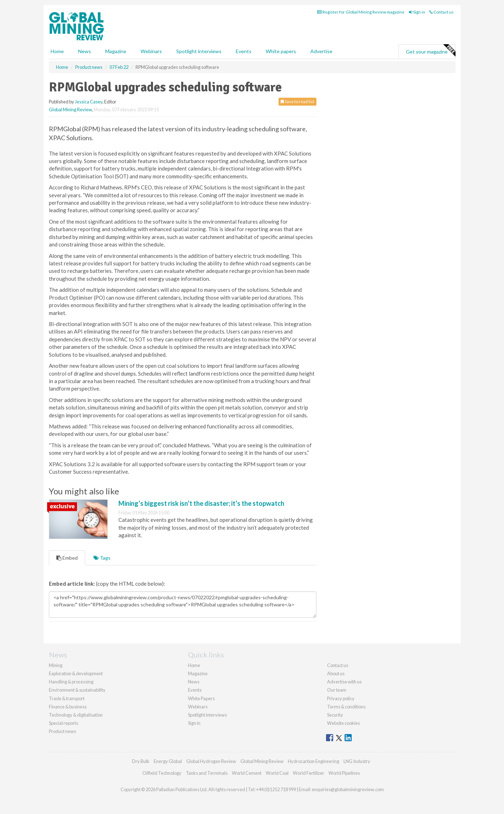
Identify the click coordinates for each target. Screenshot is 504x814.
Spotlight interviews (199, 51)
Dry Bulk (141, 761)
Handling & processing (71, 682)
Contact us (442, 12)
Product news (62, 731)
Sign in (417, 12)
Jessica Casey (89, 102)
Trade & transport (67, 698)
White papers (281, 51)
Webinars (151, 51)
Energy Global (168, 761)
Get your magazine (431, 51)
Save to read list (297, 101)
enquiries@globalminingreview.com (348, 789)
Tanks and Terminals (207, 773)
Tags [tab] (102, 558)
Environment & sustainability (77, 690)
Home (57, 51)
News (194, 682)
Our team (337, 690)
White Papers (201, 698)
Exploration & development (76, 673)
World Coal (277, 773)
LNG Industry (357, 761)
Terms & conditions (346, 707)
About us (336, 673)
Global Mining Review (70, 110)
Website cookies (343, 723)
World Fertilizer (309, 773)
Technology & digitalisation (76, 715)
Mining (56, 665)
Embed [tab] (67, 558)
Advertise (321, 51)
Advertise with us (344, 682)
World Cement (247, 773)
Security (335, 715)
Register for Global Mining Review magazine (361, 12)
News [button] (85, 51)
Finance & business (68, 707)
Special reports (63, 723)
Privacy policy (341, 698)
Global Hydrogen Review (211, 761)
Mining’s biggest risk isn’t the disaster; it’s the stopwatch (201, 503)
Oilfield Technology (162, 773)
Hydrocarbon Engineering (314, 761)
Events (244, 51)
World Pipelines (344, 773)
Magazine (116, 51)
